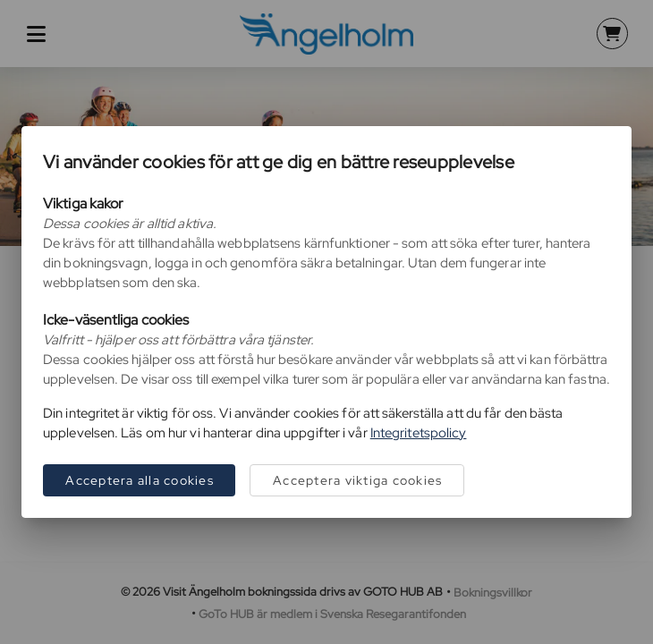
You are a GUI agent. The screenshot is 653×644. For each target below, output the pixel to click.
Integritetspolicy (419, 433)
